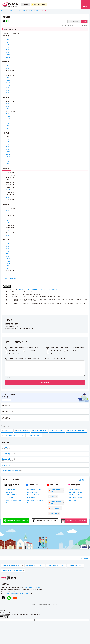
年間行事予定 (6, 418)
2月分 (8, 90)
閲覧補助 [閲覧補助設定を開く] (25, 4)
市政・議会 (30, 10)
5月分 (8, 42)
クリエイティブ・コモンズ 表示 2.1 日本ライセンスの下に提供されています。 (38, 289)
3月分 (8, 93)
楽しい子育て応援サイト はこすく (13, 435)
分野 (24, 10)
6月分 (8, 45)
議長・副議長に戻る (10, 278)
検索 (85, 22)
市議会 (37, 10)
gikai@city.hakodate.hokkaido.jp (22, 328)
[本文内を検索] (78, 22)
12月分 (8, 85)
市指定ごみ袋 (7, 431)
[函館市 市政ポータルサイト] (10, 4)
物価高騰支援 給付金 (22, 431)
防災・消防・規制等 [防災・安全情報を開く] (39, 4)
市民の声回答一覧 (7, 412)
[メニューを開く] (86, 4)
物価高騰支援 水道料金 (40, 431)
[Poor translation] (6, 617)
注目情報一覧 (6, 406)
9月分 (8, 52)
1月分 (8, 88)
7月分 (8, 47)
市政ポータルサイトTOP (15, 10)
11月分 (8, 57)
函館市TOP (4, 10)
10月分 (8, 55)
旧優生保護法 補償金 (34, 435)
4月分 (8, 40)
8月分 (8, 50)
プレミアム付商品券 (57, 431)
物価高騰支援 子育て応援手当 (77, 431)
